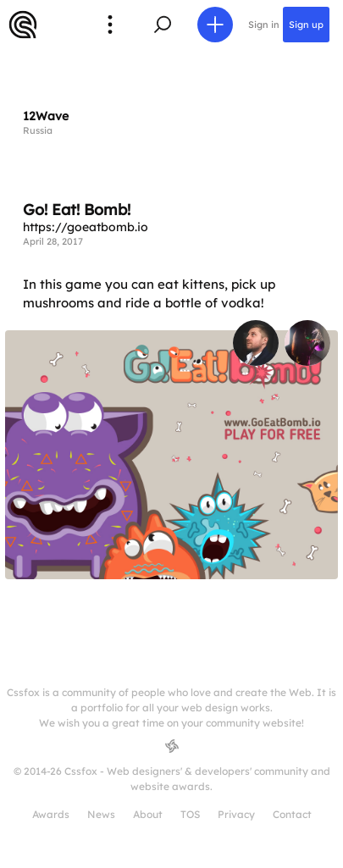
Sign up (306, 25)
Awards (51, 814)
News (101, 814)
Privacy (236, 814)
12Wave (46, 116)
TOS (190, 814)
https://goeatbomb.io (86, 227)
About (148, 814)
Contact (292, 814)
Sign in (264, 25)
